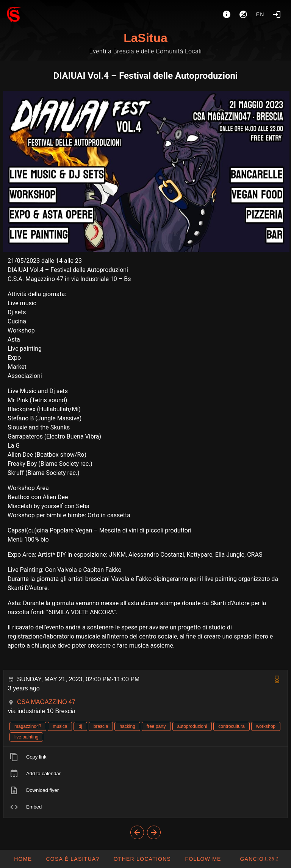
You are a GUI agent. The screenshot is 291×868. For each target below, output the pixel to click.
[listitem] (145, 757)
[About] (227, 14)
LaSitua (145, 38)
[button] (142, 859)
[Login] (277, 14)
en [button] (260, 14)
